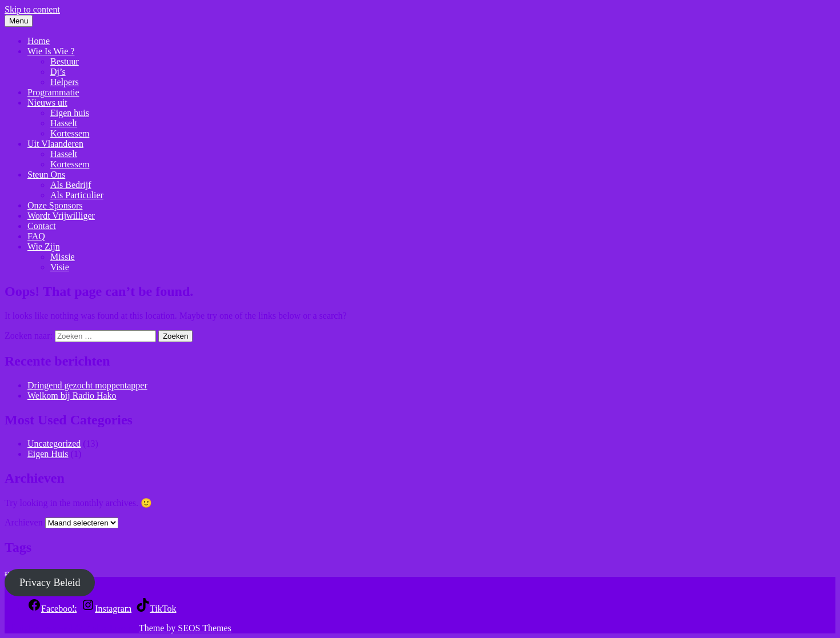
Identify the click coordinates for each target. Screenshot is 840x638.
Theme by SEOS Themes (185, 628)
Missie (63, 257)
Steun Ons (46, 174)
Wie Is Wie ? (51, 51)
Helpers (65, 82)
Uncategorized (54, 444)
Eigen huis (70, 113)
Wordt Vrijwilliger (61, 216)
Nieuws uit (47, 103)
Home (39, 41)
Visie (60, 267)
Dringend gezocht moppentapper (87, 385)
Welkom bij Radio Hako (72, 396)
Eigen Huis (48, 454)
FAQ (36, 236)
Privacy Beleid (50, 583)
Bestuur (65, 61)
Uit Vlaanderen (55, 144)
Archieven (24, 522)
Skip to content (32, 9)
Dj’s (58, 72)
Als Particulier (77, 195)
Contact (42, 226)
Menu (19, 21)
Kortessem (70, 133)
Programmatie (53, 92)
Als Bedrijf (71, 185)
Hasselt (64, 123)
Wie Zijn (44, 246)
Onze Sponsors (55, 205)
